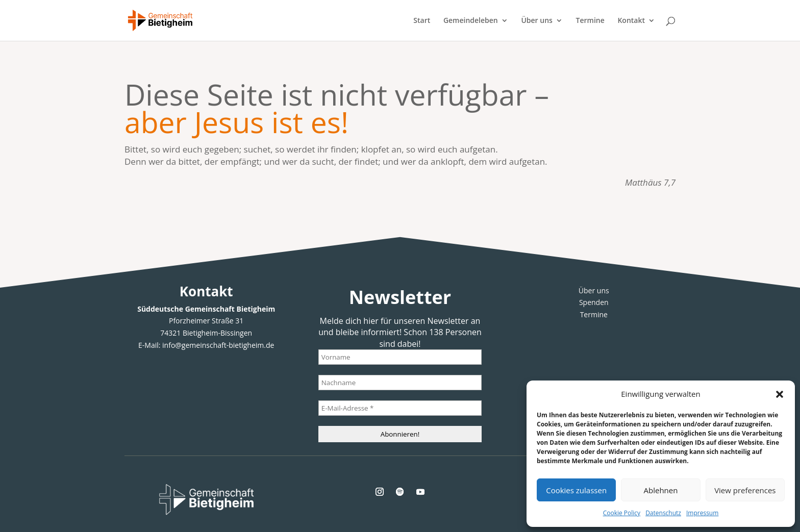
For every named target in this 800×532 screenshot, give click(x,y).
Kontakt (631, 21)
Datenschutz (663, 513)
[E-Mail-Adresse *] (400, 408)
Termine (590, 21)
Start (422, 21)
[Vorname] (400, 357)
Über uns (536, 21)
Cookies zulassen (576, 490)
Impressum (702, 513)
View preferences (745, 490)
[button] (780, 394)
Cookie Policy (622, 513)
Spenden (594, 302)
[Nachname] (400, 383)
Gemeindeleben (471, 21)
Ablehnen (661, 490)
